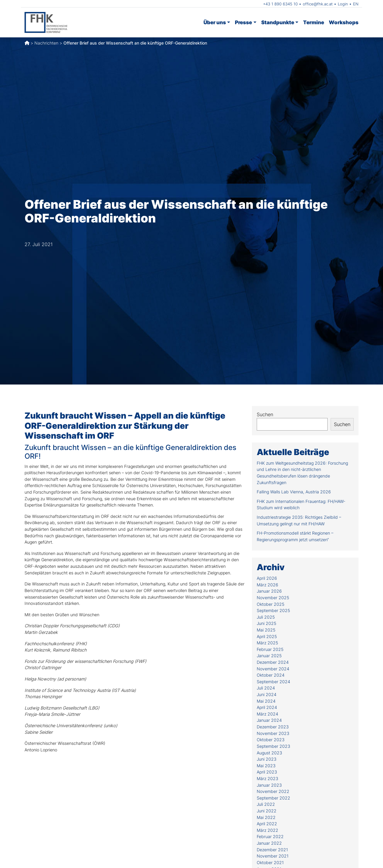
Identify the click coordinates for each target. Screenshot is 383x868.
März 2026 (268, 585)
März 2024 (268, 714)
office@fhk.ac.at (318, 4)
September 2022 (273, 798)
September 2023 (273, 746)
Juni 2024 (267, 694)
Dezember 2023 (273, 727)
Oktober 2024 (271, 675)
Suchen (265, 414)
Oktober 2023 (271, 740)
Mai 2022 (266, 817)
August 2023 (269, 753)
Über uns (215, 22)
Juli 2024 (266, 688)
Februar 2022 (270, 836)
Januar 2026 (269, 591)
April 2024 (267, 707)
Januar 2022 (269, 843)
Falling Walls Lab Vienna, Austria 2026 (294, 492)
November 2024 (273, 669)
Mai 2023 (266, 766)
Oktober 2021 (270, 862)
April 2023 (267, 772)
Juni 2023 (267, 759)
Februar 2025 (270, 649)
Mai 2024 (266, 701)
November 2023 (273, 733)
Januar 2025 (269, 656)
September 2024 (273, 682)
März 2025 (267, 643)
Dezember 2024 (273, 662)
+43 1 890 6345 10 (280, 4)
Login (343, 4)
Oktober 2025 (270, 604)
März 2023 (268, 778)
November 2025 (273, 598)
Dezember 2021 (272, 850)
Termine (314, 22)
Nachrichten (46, 43)
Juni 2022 (267, 811)
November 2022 (273, 791)
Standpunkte (278, 22)
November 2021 (273, 856)
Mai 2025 (266, 630)
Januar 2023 (269, 785)
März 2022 (268, 830)
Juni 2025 (266, 623)
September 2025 (273, 610)
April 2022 (267, 824)
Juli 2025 (266, 617)
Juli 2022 (266, 804)
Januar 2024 (269, 720)
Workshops (344, 22)
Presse (243, 22)
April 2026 (267, 578)
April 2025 (267, 636)
